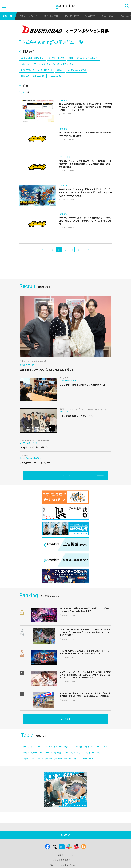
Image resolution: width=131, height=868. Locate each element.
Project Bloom (28, 759)
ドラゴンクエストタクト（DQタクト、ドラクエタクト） (55, 64)
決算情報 (90, 16)
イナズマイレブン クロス (32, 747)
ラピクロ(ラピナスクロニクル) (32, 76)
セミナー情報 (72, 16)
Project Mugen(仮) (54, 753)
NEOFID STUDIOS (87, 759)
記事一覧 (7, 16)
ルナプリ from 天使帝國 (77, 70)
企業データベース (28, 16)
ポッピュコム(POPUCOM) (32, 753)
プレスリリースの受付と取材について (66, 865)
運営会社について (66, 855)
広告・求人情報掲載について (65, 860)
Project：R (25, 64)
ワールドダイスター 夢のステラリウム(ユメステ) (57, 759)
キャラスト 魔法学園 (57, 58)
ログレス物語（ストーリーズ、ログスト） (37, 70)
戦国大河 (60, 70)
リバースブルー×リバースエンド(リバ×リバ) (83, 753)
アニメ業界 (107, 16)
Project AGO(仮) (54, 76)
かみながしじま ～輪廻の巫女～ (33, 58)
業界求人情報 (51, 16)
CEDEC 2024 (102, 747)
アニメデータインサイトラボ (57, 747)
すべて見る (66, 475)
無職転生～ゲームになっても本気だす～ (84, 58)
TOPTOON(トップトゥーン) (82, 747)
